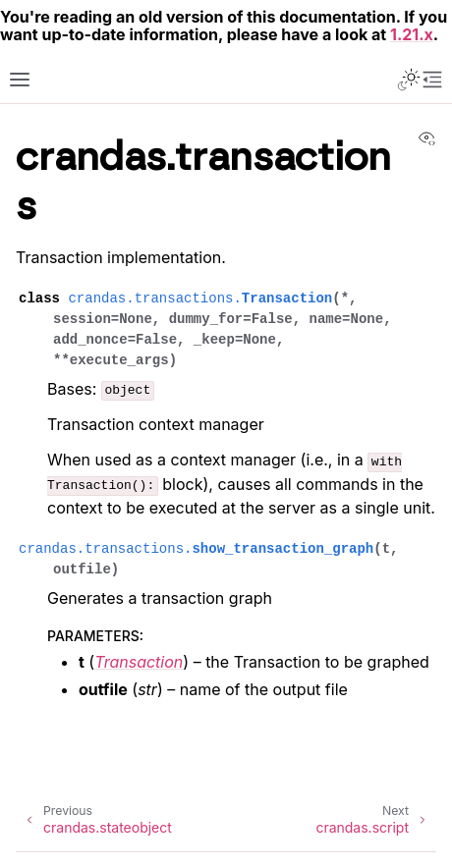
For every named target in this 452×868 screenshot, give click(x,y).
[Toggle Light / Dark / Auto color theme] (409, 80)
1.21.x (412, 34)
